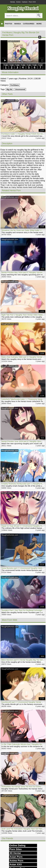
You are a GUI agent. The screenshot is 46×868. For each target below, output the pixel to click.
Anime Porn (16, 861)
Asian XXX (16, 864)
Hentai (13, 2)
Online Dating (18, 845)
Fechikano (15, 85)
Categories (29, 24)
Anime (18, 2)
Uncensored (20, 89)
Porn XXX (32, 2)
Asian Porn (16, 857)
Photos (9, 24)
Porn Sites (16, 849)
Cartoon (25, 2)
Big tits (9, 89)
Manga (18, 24)
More (39, 24)
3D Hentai (15, 853)
